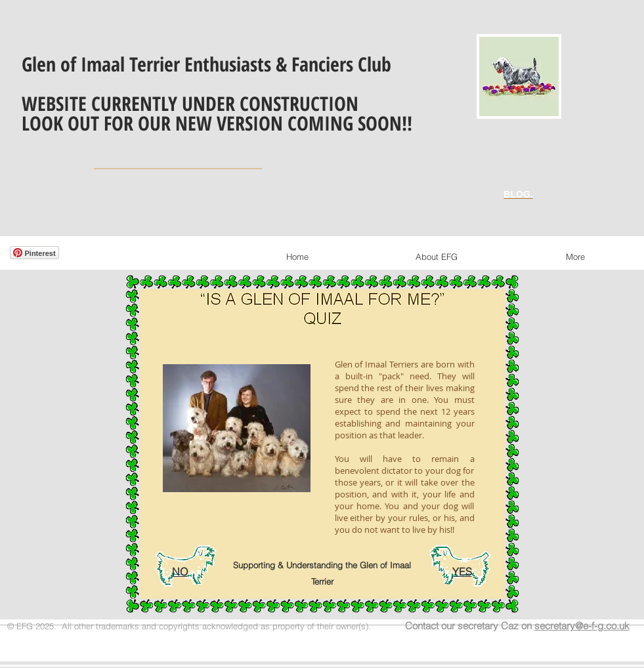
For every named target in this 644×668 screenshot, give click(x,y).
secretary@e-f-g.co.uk (582, 626)
